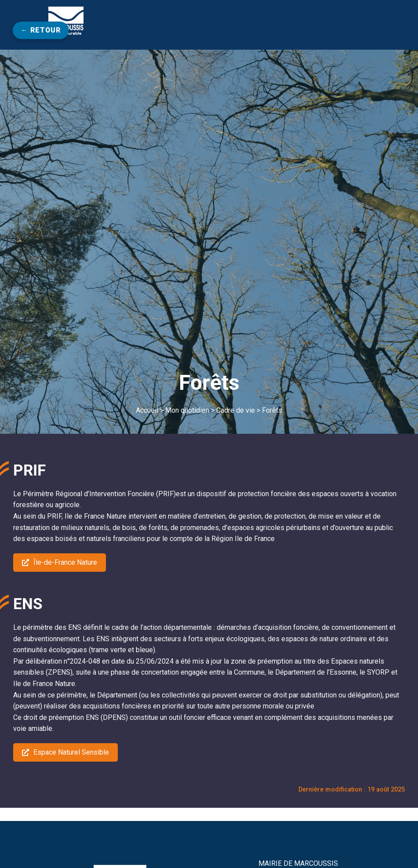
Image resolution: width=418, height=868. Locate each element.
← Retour (41, 26)
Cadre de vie (236, 410)
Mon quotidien (187, 410)
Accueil (147, 410)
